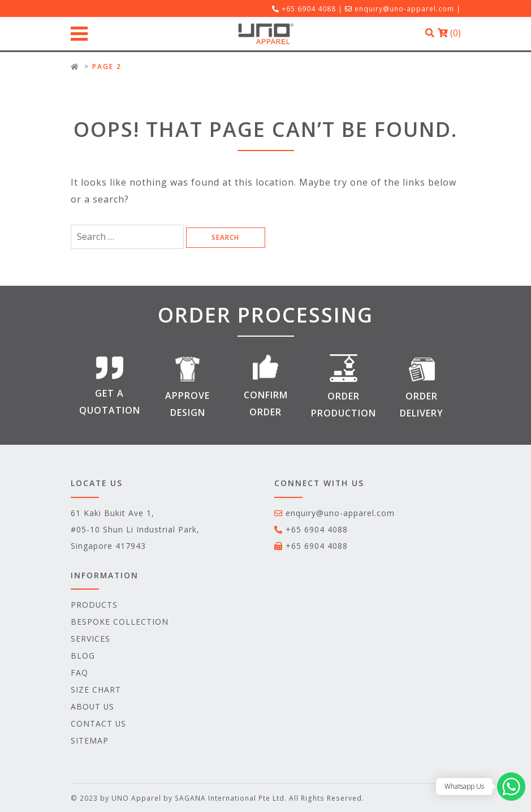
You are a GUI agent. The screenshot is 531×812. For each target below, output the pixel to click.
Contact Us (98, 723)
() (449, 33)
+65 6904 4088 (317, 529)
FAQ (79, 673)
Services (90, 639)
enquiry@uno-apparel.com (404, 8)
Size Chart (96, 689)
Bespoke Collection (120, 622)
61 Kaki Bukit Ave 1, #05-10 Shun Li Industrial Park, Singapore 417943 (135, 529)
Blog (83, 656)
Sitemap (90, 740)
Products (94, 605)
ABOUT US (92, 706)
